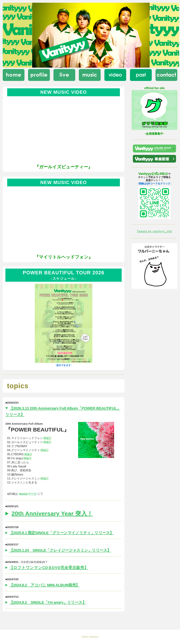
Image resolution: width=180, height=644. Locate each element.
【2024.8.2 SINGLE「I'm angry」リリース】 (48, 602)
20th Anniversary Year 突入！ (52, 514)
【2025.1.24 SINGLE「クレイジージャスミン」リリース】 (60, 550)
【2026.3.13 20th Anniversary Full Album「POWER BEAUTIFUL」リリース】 (63, 411)
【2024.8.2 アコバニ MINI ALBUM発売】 (44, 585)
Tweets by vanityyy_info (155, 231)
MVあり (47, 438)
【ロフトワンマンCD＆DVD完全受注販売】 (49, 567)
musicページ (28, 494)
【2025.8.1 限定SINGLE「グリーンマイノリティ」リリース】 (61, 533)
